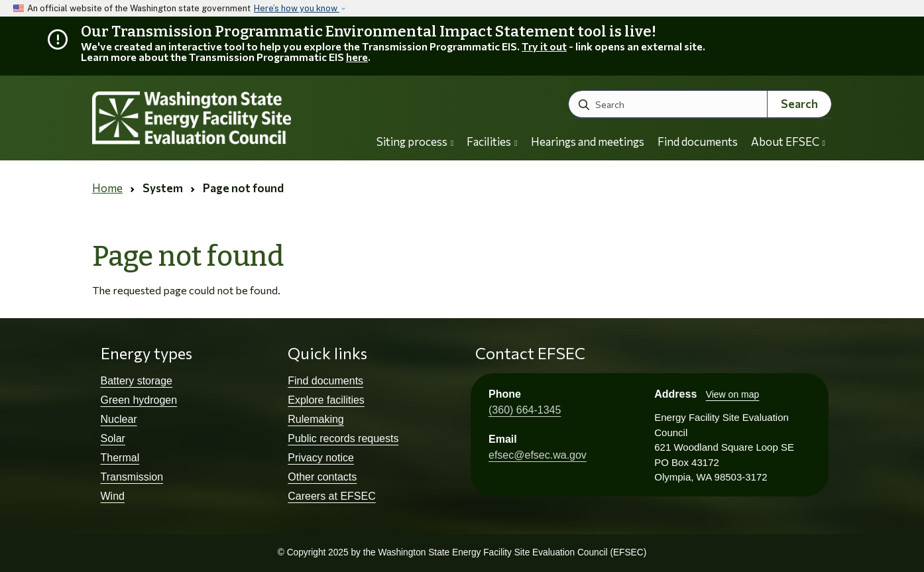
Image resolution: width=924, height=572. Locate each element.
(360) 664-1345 (525, 410)
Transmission (132, 477)
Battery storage (137, 381)
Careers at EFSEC (331, 496)
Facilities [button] (492, 142)
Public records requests (343, 438)
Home (107, 188)
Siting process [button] (415, 142)
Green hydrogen (139, 400)
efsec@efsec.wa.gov (538, 455)
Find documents (698, 142)
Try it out (544, 46)
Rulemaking (316, 419)
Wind (113, 496)
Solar (113, 438)
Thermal (120, 458)
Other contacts (322, 477)
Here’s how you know (297, 8)
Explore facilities (326, 400)
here (357, 57)
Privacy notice (321, 458)
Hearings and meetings (588, 142)
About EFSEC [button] (788, 142)
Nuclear (119, 419)
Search (799, 104)
